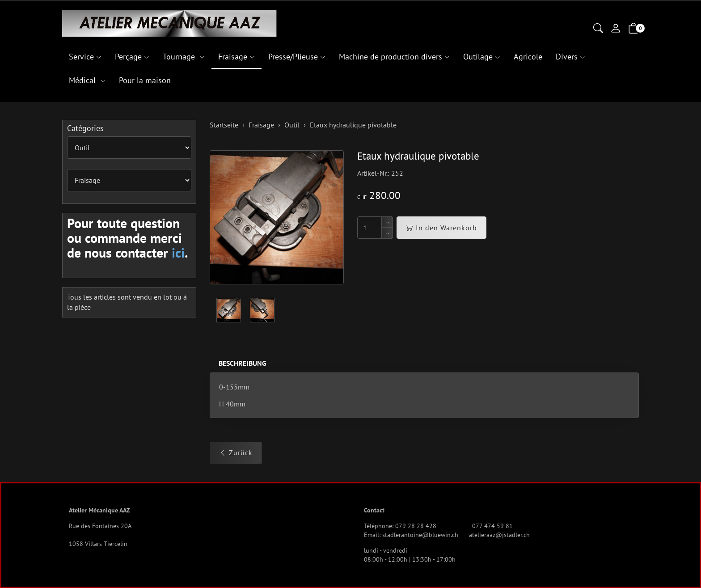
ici (178, 252)
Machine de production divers (391, 57)
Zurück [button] (236, 453)
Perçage (128, 57)
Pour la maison (145, 80)
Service (81, 57)
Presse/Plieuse (293, 57)
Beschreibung (243, 363)
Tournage (180, 57)
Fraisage (233, 57)
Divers (567, 57)
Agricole (528, 57)
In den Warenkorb (441, 228)
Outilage (478, 57)
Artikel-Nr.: (373, 173)
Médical (83, 80)
